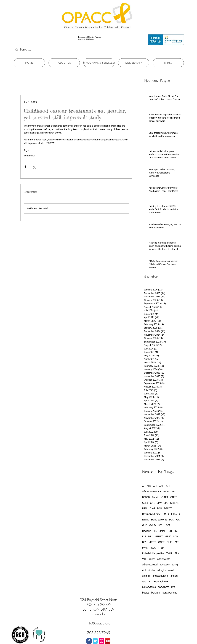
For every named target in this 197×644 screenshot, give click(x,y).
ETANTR (176, 514)
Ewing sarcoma (159, 520)
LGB (176, 531)
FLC (178, 520)
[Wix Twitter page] (95, 641)
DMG (152, 509)
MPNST (159, 537)
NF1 (144, 542)
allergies (162, 570)
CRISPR (174, 503)
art (150, 582)
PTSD (161, 548)
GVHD (153, 525)
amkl (171, 570)
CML (152, 503)
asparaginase (161, 582)
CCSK (145, 503)
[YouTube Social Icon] (108, 641)
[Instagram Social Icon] (102, 641)
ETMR (145, 520)
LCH (170, 531)
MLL (151, 537)
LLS (144, 537)
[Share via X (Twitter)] (34, 167)
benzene (156, 593)
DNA (160, 509)
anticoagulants (160, 576)
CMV (159, 503)
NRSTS (152, 542)
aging (175, 565)
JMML (162, 531)
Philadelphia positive (153, 554)
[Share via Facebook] (25, 167)
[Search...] (40, 50)
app (144, 582)
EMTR (166, 514)
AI (143, 486)
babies (146, 593)
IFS (155, 531)
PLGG (153, 548)
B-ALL (167, 492)
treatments (29, 156)
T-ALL (169, 554)
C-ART (165, 497)
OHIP (169, 542)
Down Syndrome (151, 514)
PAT (176, 542)
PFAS (145, 548)
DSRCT (168, 509)
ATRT (169, 486)
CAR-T (174, 497)
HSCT (167, 525)
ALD (149, 486)
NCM (176, 537)
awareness (163, 587)
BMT (174, 492)
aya (173, 587)
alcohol (152, 570)
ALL (155, 486)
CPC (166, 503)
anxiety (174, 576)
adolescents (164, 559)
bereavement (170, 593)
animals (146, 576)
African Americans (152, 492)
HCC (160, 525)
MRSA (168, 537)
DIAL (145, 509)
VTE (144, 559)
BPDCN (146, 497)
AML (162, 486)
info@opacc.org (98, 623)
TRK (177, 554)
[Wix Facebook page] (89, 641)
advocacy (165, 565)
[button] (64, 63)
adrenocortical (150, 565)
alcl (144, 570)
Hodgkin (147, 531)
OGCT (161, 542)
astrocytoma (149, 587)
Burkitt (156, 497)
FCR (171, 520)
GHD (145, 525)
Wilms (152, 559)
